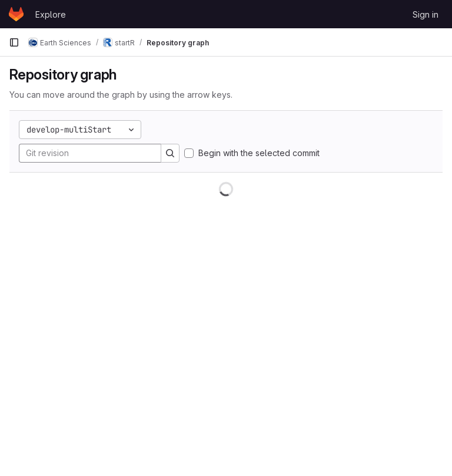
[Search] (170, 153)
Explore (51, 14)
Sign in (426, 14)
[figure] (226, 324)
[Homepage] (16, 14)
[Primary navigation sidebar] (14, 42)
